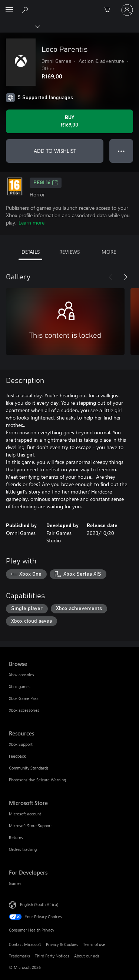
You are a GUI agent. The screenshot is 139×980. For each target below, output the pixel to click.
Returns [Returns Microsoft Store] (16, 837)
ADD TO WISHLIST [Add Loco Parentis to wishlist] (55, 151)
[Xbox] (19, 26)
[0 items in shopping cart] (109, 10)
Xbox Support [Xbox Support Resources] (21, 744)
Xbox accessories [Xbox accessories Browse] (24, 710)
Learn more (32, 223)
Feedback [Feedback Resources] (17, 756)
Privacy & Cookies (62, 944)
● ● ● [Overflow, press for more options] (121, 151)
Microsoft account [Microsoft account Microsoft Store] (25, 814)
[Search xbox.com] (26, 10)
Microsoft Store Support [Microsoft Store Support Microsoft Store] (30, 826)
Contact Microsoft (25, 944)
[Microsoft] (69, 6)
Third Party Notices (52, 956)
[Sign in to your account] (127, 10)
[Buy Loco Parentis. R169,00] (69, 121)
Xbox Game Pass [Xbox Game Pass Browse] (24, 698)
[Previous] (111, 277)
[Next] (126, 277)
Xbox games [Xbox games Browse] (20, 686)
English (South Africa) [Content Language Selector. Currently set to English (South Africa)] (39, 904)
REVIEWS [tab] (69, 252)
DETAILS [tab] (31, 252)
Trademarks (19, 956)
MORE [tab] (109, 252)
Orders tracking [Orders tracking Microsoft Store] (23, 849)
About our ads (87, 956)
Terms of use (94, 944)
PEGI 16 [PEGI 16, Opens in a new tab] (46, 183)
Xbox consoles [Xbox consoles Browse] (21, 675)
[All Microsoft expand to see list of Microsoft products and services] (9, 10)
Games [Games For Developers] (15, 883)
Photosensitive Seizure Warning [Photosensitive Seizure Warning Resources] (37, 780)
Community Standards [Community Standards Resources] (29, 768)
